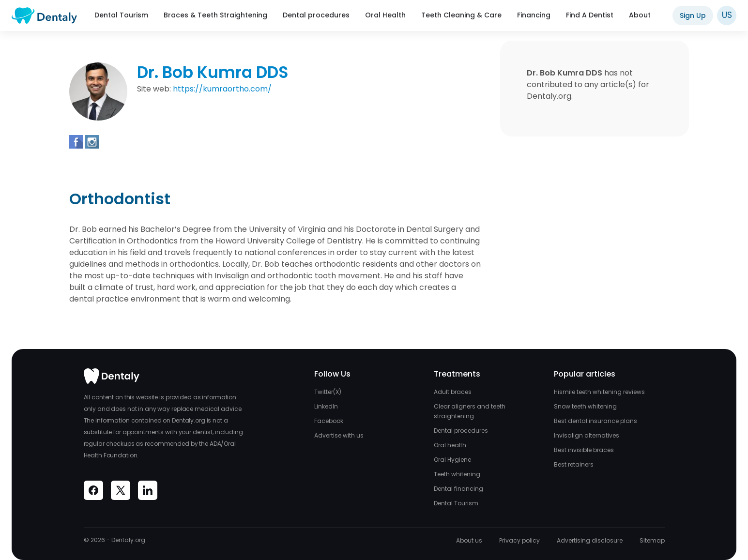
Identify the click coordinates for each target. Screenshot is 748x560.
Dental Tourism (121, 15)
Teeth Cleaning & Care (461, 15)
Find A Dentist (590, 15)
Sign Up (693, 15)
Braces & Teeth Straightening (215, 15)
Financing (534, 15)
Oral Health (385, 15)
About (640, 15)
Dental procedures (316, 15)
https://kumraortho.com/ (222, 89)
